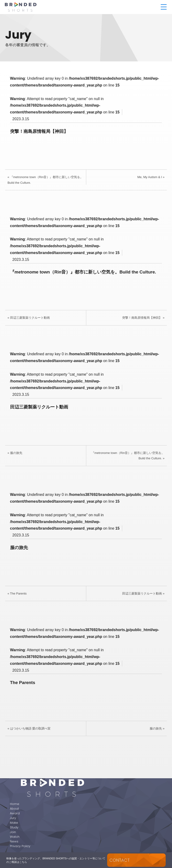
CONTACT (120, 860)
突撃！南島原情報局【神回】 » (143, 318)
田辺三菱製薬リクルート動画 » (143, 593)
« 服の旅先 (15, 453)
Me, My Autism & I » (151, 177)
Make (14, 823)
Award (15, 813)
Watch (15, 837)
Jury (13, 818)
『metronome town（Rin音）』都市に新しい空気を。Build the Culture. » (128, 456)
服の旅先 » (157, 728)
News (14, 841)
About (14, 809)
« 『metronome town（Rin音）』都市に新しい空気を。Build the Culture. (45, 180)
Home (15, 804)
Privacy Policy (20, 846)
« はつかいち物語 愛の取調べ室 (29, 728)
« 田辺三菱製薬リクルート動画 (29, 318)
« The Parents (17, 593)
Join (13, 832)
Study (14, 827)
